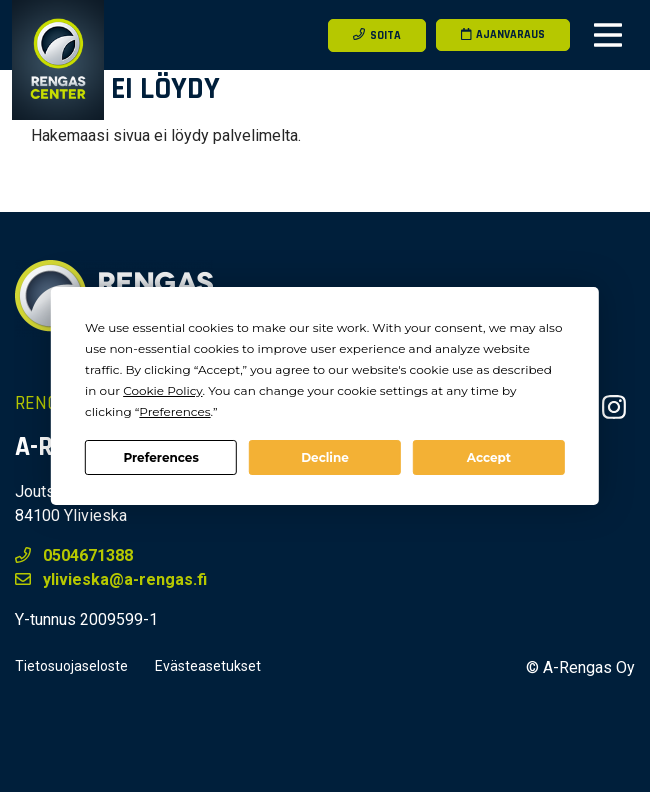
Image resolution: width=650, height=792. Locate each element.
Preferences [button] (174, 411)
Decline (325, 457)
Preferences (160, 457)
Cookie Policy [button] (162, 390)
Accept (489, 457)
